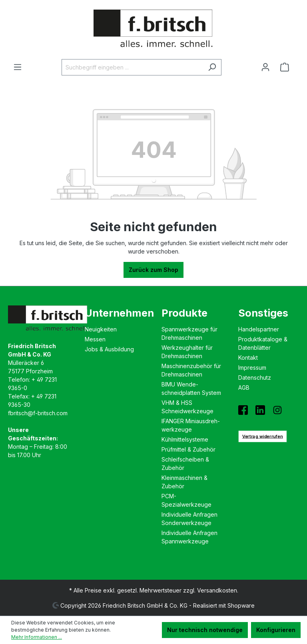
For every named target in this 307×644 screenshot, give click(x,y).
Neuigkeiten (101, 329)
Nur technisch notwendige (205, 630)
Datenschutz (255, 377)
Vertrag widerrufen (263, 436)
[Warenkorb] (287, 67)
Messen (95, 339)
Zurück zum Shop (153, 270)
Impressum (252, 368)
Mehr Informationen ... (37, 637)
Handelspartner (259, 329)
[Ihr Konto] (265, 67)
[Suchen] (212, 67)
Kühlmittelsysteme (185, 439)
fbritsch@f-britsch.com (38, 413)
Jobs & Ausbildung (109, 349)
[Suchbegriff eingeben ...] (132, 67)
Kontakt (248, 358)
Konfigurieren (276, 630)
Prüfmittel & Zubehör (188, 449)
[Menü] (18, 67)
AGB (244, 387)
